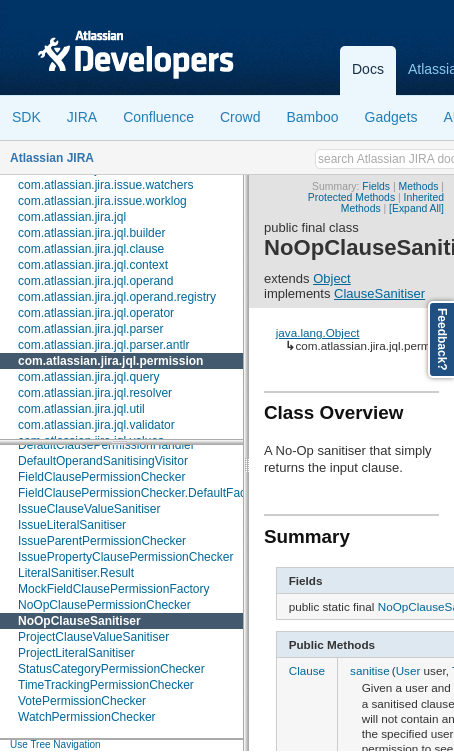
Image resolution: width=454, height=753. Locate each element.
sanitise (370, 670)
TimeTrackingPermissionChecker (106, 685)
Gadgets (391, 117)
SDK (26, 117)
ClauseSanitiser (379, 293)
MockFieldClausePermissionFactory (113, 589)
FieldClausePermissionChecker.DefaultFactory (142, 493)
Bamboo (312, 117)
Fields (376, 186)
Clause (307, 670)
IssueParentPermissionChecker (102, 541)
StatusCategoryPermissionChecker (111, 669)
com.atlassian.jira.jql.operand (95, 281)
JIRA (82, 117)
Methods (419, 186)
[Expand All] (416, 208)
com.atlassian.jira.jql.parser (90, 329)
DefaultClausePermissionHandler (106, 445)
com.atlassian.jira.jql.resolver (95, 393)
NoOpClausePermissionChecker (104, 605)
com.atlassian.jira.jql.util (81, 409)
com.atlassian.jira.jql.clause (91, 249)
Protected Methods (351, 197)
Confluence (158, 117)
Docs (368, 69)
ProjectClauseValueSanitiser (93, 637)
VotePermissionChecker (82, 701)
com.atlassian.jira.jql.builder (91, 233)
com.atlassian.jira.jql (72, 217)
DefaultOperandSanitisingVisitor (103, 461)
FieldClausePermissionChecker (101, 477)
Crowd (240, 117)
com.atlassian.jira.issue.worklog (102, 201)
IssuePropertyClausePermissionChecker (125, 557)
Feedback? (442, 339)
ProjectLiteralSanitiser (76, 653)
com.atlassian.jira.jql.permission (110, 361)
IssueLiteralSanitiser (72, 525)
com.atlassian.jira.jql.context (93, 265)
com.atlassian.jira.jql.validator (96, 425)
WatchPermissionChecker (87, 717)
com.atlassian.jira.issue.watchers (105, 185)
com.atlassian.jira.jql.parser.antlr (103, 345)
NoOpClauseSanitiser (79, 621)
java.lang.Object (318, 332)
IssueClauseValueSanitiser (89, 509)
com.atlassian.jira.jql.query (88, 377)
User (408, 670)
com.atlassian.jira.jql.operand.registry (117, 297)
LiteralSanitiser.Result (76, 573)
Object (332, 278)
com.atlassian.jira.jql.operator (96, 313)
